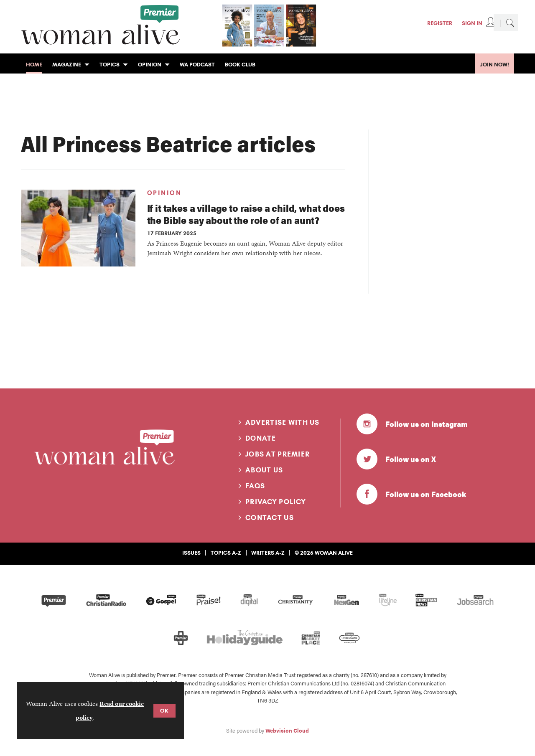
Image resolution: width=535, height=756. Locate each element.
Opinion (164, 193)
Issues (191, 553)
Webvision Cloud (287, 731)
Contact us (270, 518)
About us (264, 470)
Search (510, 23)
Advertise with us (283, 422)
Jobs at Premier (278, 454)
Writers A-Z (268, 553)
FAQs (255, 486)
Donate (261, 438)
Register (440, 23)
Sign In (472, 23)
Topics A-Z (226, 553)
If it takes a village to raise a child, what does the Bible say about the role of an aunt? (246, 214)
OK (164, 710)
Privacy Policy (276, 502)
